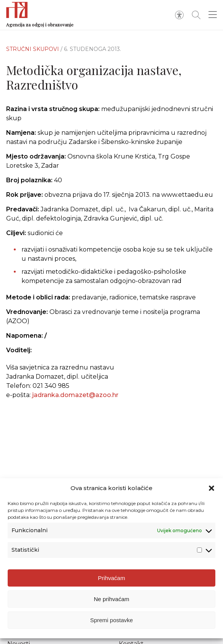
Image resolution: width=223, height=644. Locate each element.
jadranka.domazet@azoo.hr (75, 395)
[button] (212, 488)
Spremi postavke (112, 620)
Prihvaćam (112, 578)
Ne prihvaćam (112, 599)
